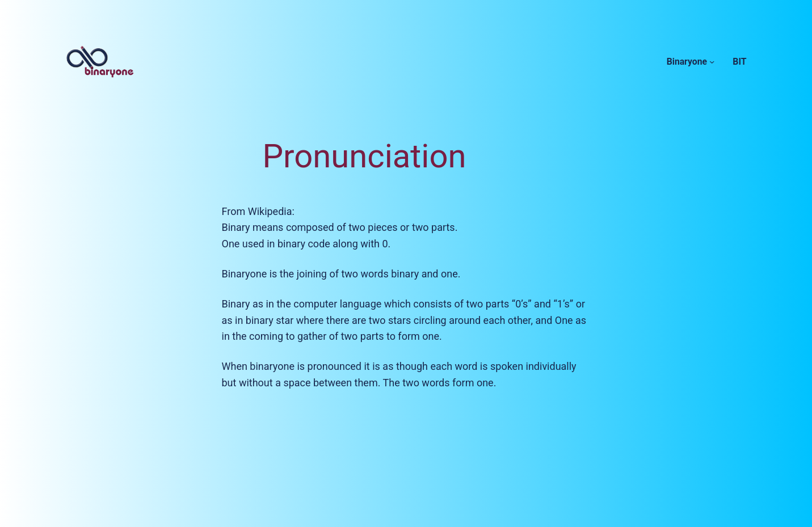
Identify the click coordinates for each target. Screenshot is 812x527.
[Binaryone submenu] (712, 62)
